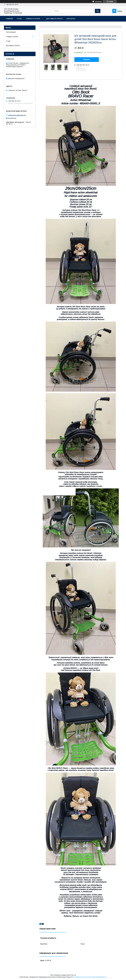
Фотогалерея (11, 32)
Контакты (71, 19)
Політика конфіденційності (98, 977)
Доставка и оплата (54, 19)
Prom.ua (73, 975)
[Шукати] (98, 11)
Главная (9, 19)
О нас (19, 19)
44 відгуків (98, 2)
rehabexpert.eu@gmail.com (17, 115)
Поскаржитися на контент (81, 977)
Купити (87, 59)
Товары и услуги (33, 19)
